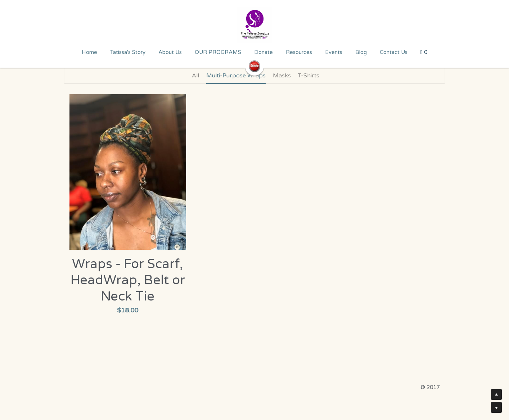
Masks (282, 76)
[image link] (255, 25)
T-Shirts (309, 76)
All (195, 76)
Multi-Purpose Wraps (236, 76)
